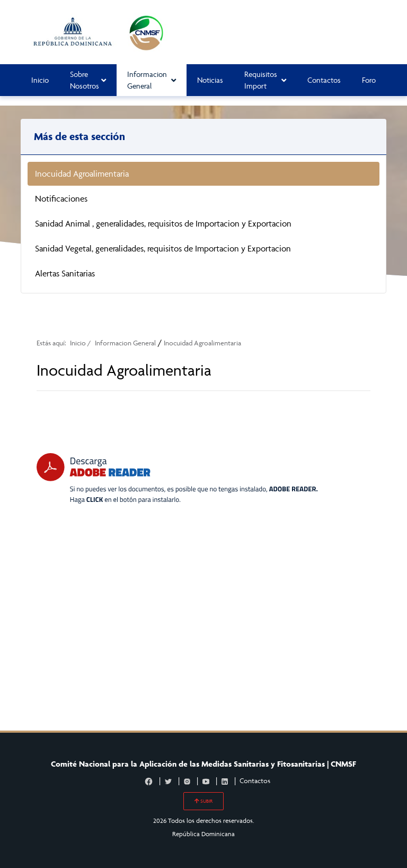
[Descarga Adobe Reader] (177, 478)
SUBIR (203, 801)
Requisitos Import (265, 80)
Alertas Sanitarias (65, 273)
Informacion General (152, 80)
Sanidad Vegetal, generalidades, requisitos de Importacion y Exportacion (163, 248)
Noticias (210, 80)
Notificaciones (61, 198)
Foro (369, 80)
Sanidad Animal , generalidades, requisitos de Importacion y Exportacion (163, 223)
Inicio (40, 80)
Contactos (324, 80)
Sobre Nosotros (88, 80)
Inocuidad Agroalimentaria (82, 173)
